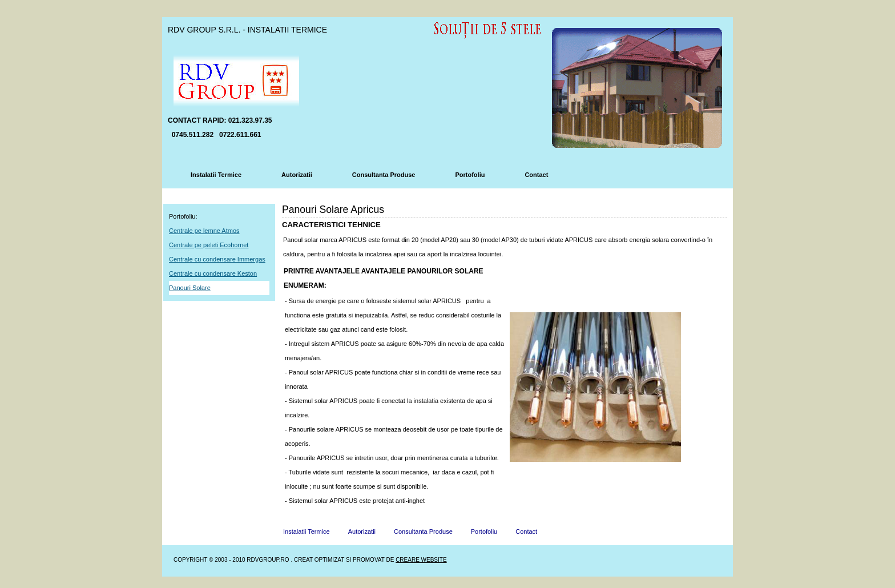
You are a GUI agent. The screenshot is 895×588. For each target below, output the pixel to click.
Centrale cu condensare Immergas (217, 259)
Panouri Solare (190, 288)
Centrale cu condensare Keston (213, 273)
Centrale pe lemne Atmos (204, 231)
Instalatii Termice (216, 175)
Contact (536, 175)
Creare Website (421, 560)
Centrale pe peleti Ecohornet (209, 245)
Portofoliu (470, 175)
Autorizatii (297, 175)
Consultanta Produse (384, 175)
